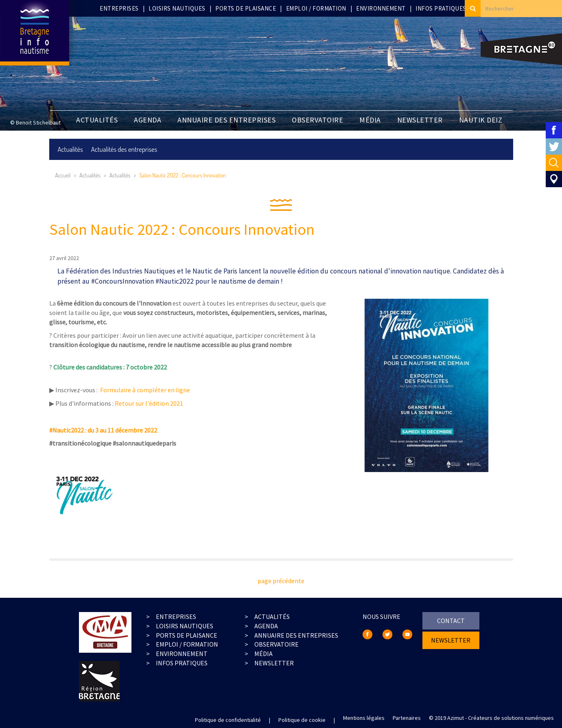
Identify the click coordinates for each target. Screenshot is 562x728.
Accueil (63, 175)
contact (451, 621)
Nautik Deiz (481, 120)
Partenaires (407, 718)
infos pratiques (182, 663)
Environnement (381, 8)
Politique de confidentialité (228, 720)
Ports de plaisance (246, 8)
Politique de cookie (302, 720)
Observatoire (317, 120)
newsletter (420, 120)
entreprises (176, 617)
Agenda (148, 120)
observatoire (277, 644)
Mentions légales (364, 718)
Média (370, 120)
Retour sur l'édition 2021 (149, 403)
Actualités (97, 120)
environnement (182, 654)
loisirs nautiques (185, 626)
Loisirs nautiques (177, 8)
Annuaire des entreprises (226, 120)
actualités (272, 617)
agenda (266, 626)
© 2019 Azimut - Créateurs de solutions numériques (491, 718)
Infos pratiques (441, 8)
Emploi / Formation (316, 8)
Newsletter (274, 663)
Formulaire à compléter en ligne (146, 390)
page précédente (281, 581)
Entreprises (119, 8)
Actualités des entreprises (124, 149)
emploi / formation (187, 644)
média (264, 654)
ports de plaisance (187, 635)
